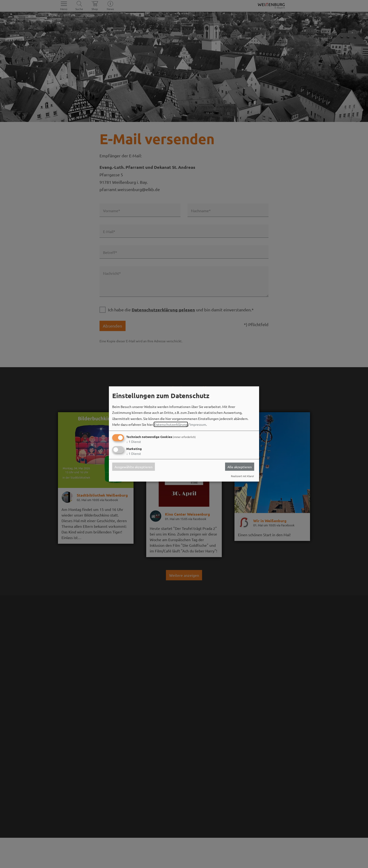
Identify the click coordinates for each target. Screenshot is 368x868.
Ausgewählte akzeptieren (134, 467)
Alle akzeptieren (240, 467)
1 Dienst (134, 442)
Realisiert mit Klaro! (242, 476)
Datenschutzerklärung (171, 424)
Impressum (198, 424)
